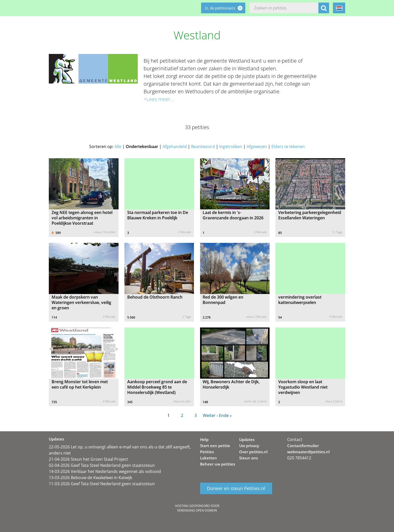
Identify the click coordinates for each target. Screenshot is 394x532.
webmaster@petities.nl (308, 452)
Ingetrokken (231, 146)
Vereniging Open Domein (197, 510)
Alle (118, 146)
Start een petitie (215, 446)
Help (204, 439)
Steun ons (248, 458)
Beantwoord (203, 146)
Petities (207, 452)
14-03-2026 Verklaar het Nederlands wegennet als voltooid (105, 471)
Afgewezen (257, 146)
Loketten (208, 458)
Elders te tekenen (288, 146)
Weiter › (210, 415)
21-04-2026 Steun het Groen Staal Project (88, 459)
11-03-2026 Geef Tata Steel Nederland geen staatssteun (102, 484)
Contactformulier (303, 446)
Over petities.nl (253, 452)
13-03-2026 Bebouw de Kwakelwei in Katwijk (90, 478)
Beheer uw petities (218, 464)
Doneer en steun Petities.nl (236, 489)
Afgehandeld (175, 146)
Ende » (225, 415)
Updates (247, 439)
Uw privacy (249, 446)
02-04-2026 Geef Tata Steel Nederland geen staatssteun (102, 465)
